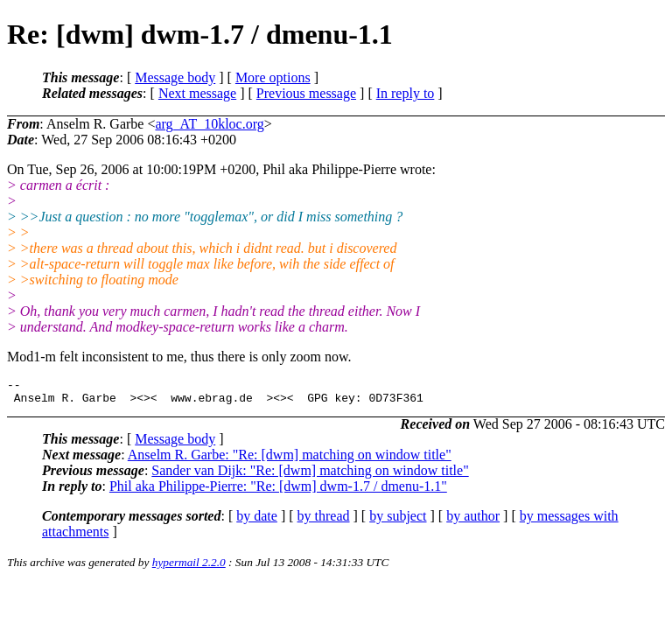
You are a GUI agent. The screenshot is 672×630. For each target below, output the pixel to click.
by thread (324, 521)
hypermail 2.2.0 (189, 567)
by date (257, 521)
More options (273, 77)
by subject (398, 521)
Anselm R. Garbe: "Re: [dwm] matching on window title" (290, 460)
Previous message (306, 93)
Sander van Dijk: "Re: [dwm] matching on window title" (310, 476)
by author (473, 521)
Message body (175, 77)
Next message (197, 93)
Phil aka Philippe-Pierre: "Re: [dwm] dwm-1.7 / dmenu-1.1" (278, 491)
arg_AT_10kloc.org (209, 124)
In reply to (406, 93)
